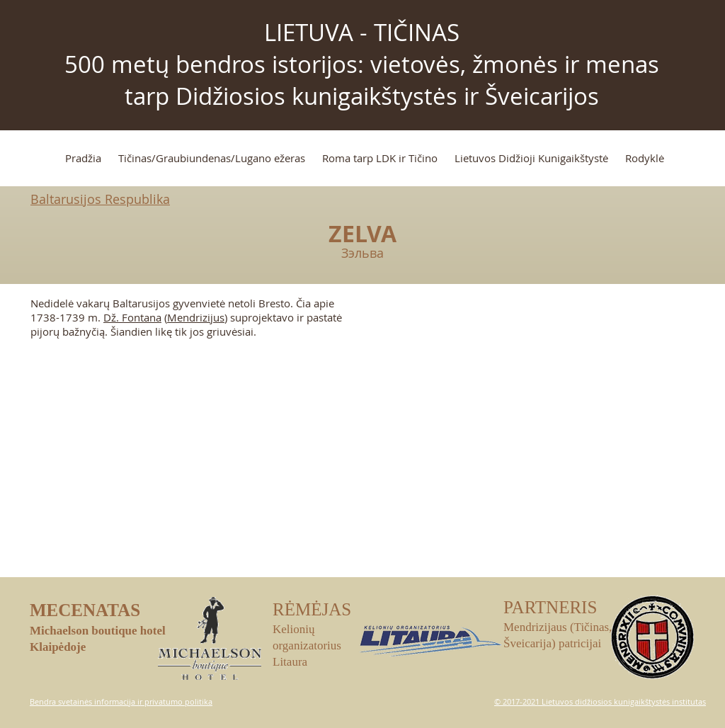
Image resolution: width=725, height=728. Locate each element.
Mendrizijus (196, 317)
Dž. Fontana (132, 317)
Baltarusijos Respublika (100, 199)
